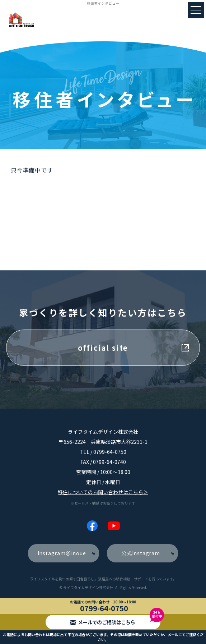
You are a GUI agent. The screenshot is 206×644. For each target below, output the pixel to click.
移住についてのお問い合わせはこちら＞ (103, 492)
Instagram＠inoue (62, 553)
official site (103, 348)
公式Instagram (141, 553)
